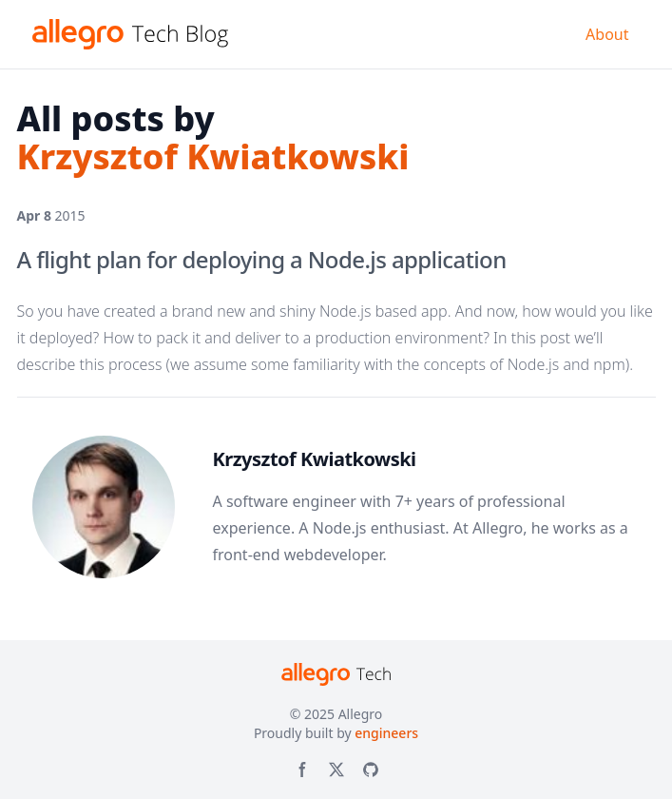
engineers (386, 733)
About (607, 34)
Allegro (361, 714)
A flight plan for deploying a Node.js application (262, 259)
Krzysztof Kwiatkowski (315, 459)
